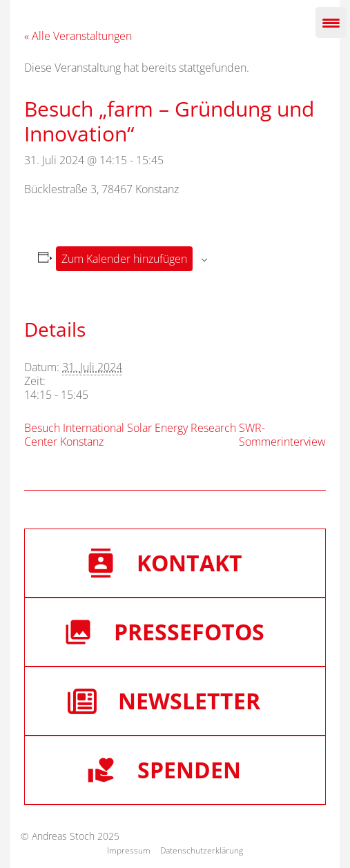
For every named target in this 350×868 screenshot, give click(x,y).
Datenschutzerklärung (202, 850)
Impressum (129, 850)
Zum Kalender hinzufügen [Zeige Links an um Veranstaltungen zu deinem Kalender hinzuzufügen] (124, 259)
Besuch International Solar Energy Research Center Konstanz (130, 435)
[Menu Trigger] (331, 22)
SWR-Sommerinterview (282, 435)
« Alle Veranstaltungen (78, 36)
